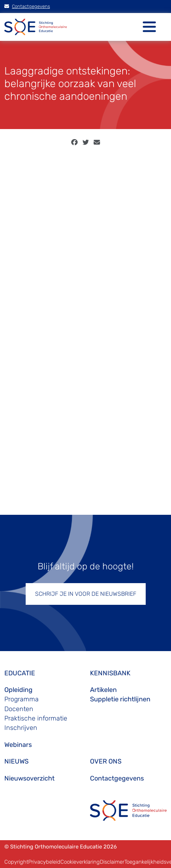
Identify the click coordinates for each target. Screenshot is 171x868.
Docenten (19, 709)
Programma (22, 699)
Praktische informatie (36, 718)
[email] (97, 142)
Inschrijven (21, 728)
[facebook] (74, 142)
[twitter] (86, 142)
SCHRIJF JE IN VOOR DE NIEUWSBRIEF (86, 594)
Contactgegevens (27, 6)
